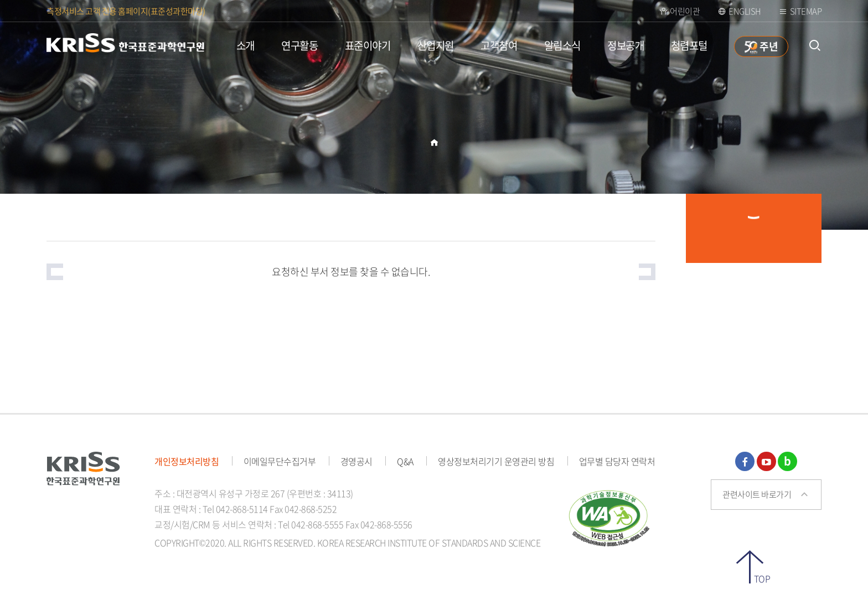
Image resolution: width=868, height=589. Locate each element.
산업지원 (436, 45)
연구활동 (299, 45)
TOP (762, 578)
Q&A (405, 461)
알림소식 (562, 45)
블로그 (787, 461)
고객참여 (499, 45)
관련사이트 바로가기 (757, 494)
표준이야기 (368, 45)
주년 (768, 46)
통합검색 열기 (815, 46)
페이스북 (745, 461)
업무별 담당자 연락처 (617, 461)
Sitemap (806, 11)
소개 (246, 45)
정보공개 (626, 45)
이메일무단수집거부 (280, 461)
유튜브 (766, 461)
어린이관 (685, 11)
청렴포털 (689, 45)
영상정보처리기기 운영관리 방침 (496, 461)
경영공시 (356, 461)
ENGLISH (745, 11)
